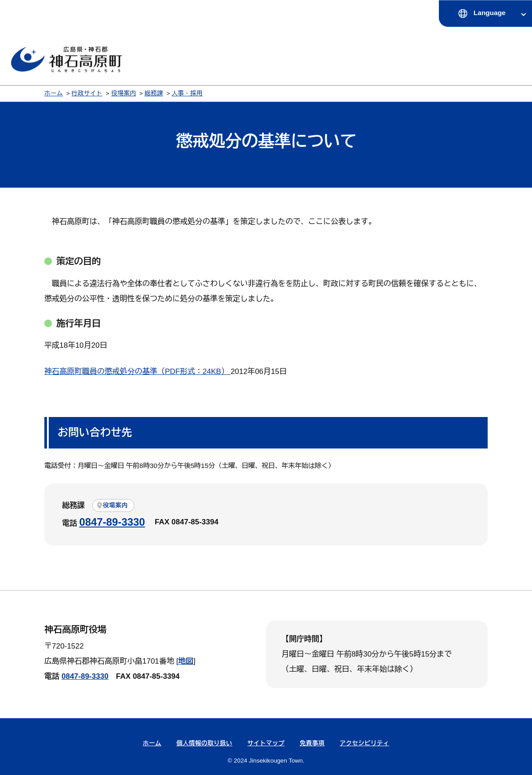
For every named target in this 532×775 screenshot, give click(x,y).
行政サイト (87, 93)
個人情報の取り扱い (204, 743)
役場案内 (124, 93)
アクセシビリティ (364, 743)
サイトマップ (266, 743)
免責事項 (312, 743)
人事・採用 (187, 93)
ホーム (54, 93)
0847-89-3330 (112, 522)
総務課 (154, 93)
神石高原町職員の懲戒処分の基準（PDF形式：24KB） (137, 372)
